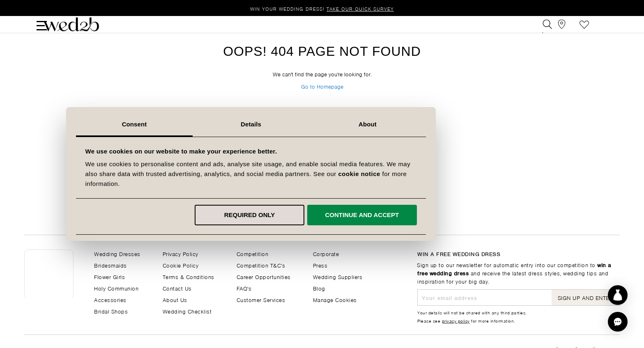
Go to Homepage (322, 106)
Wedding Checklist (187, 311)
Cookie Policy (181, 265)
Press (320, 265)
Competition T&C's (261, 265)
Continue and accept (433, 215)
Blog (319, 288)
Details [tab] (322, 124)
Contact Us (177, 288)
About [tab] (439, 124)
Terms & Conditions (189, 276)
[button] (618, 322)
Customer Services (261, 299)
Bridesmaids (110, 265)
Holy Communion (116, 288)
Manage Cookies (335, 299)
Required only (321, 215)
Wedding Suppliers (338, 276)
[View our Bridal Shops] (566, 30)
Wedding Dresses (117, 253)
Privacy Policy (181, 253)
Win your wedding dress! (322, 8)
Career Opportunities (264, 276)
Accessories (110, 299)
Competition (253, 253)
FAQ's (244, 288)
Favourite (584, 30)
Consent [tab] (206, 124)
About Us (175, 299)
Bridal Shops (111, 311)
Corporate (326, 253)
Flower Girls (109, 276)
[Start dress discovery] (618, 295)
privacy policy (456, 321)
